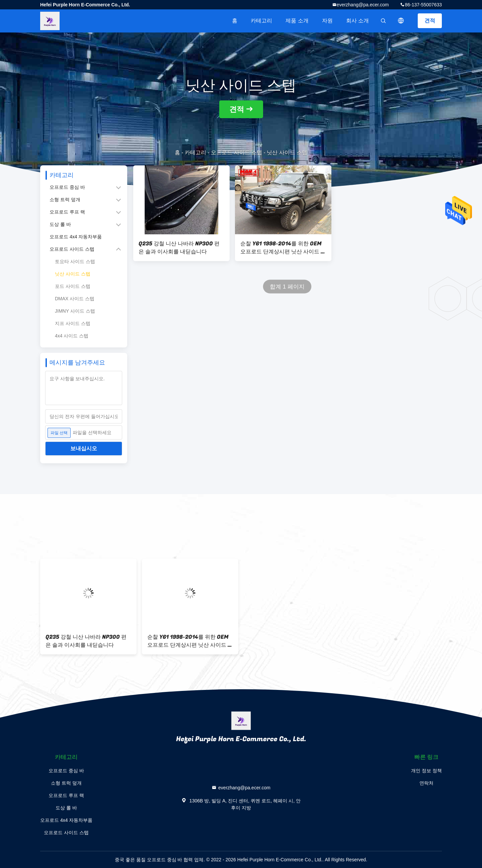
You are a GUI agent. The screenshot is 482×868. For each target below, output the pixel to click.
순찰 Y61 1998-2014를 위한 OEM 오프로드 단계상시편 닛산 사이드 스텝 (283, 248)
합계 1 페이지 (287, 287)
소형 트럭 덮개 (65, 200)
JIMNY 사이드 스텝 (75, 311)
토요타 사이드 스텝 (75, 261)
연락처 (426, 783)
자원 (327, 21)
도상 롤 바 (60, 224)
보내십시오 (84, 448)
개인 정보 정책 (426, 771)
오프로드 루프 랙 (67, 212)
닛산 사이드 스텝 (73, 274)
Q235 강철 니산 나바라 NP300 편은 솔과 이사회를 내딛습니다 (179, 248)
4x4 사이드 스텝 (72, 336)
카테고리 (261, 21)
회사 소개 (357, 21)
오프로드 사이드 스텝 (236, 152)
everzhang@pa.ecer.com (363, 5)
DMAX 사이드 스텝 (75, 299)
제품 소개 (297, 21)
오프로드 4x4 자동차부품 (76, 237)
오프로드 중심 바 (67, 187)
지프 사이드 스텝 (73, 323)
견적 (430, 21)
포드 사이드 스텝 (73, 286)
